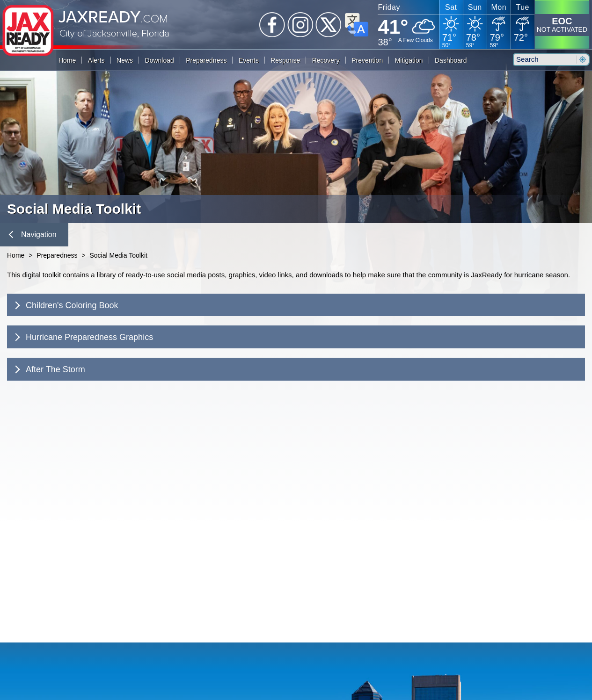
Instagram (300, 25)
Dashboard (451, 60)
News (125, 60)
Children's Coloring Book (65, 305)
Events (249, 60)
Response (285, 60)
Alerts (96, 60)
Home (67, 60)
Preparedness (206, 60)
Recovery (326, 60)
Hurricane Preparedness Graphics (83, 337)
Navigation (33, 235)
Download (160, 60)
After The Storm (49, 369)
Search (582, 60)
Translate (357, 25)
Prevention (367, 60)
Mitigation (409, 60)
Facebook (272, 25)
